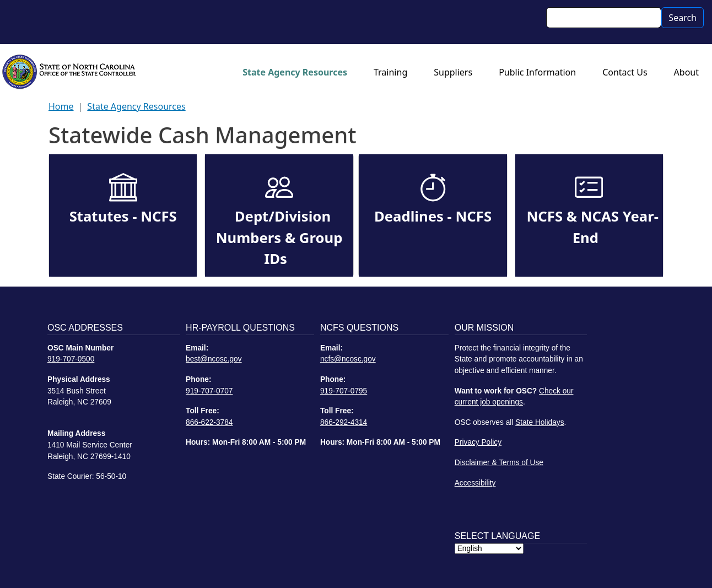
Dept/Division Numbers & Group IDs (279, 238)
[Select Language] (489, 549)
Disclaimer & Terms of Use (499, 463)
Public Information (537, 72)
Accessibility (475, 483)
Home (61, 106)
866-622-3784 (209, 422)
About (686, 72)
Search (683, 18)
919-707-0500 (71, 359)
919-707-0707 (209, 391)
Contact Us (625, 72)
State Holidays (540, 422)
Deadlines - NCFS (433, 216)
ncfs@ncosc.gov (348, 359)
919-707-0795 (344, 391)
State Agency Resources (295, 72)
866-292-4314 (344, 422)
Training (390, 72)
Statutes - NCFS (123, 216)
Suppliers (453, 72)
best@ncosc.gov (214, 359)
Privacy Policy (478, 442)
